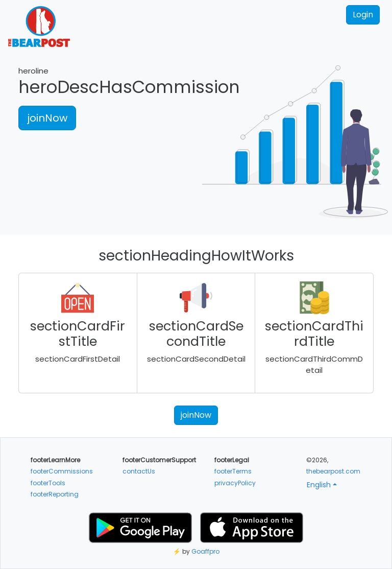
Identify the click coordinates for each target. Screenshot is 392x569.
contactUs (139, 471)
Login (363, 15)
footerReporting (55, 494)
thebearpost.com (333, 471)
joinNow (47, 118)
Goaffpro (205, 551)
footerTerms (233, 471)
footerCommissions (62, 471)
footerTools (48, 483)
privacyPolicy (235, 483)
